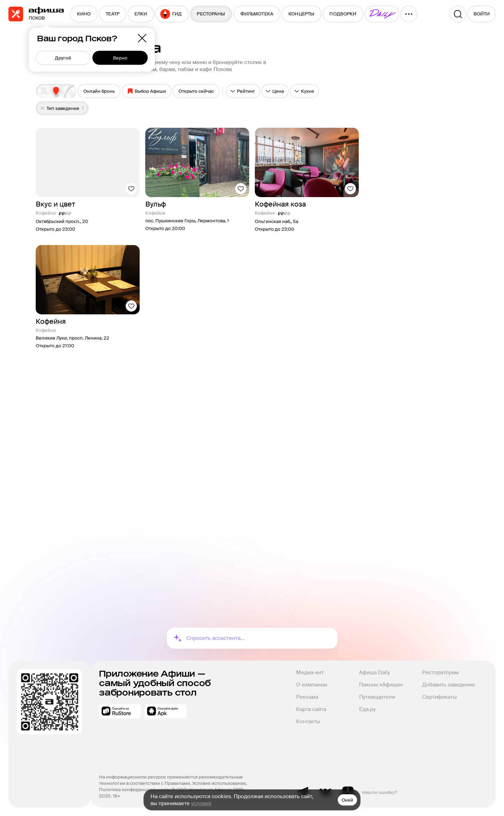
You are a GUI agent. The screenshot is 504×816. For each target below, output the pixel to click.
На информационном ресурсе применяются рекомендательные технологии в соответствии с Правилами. (171, 780)
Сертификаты (439, 697)
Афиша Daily (374, 672)
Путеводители (377, 697)
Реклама (307, 697)
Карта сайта (311, 709)
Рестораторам (440, 672)
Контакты (308, 721)
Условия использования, (220, 783)
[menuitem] (84, 14)
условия (201, 803)
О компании (311, 685)
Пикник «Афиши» (381, 685)
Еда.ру (367, 709)
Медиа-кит (310, 672)
